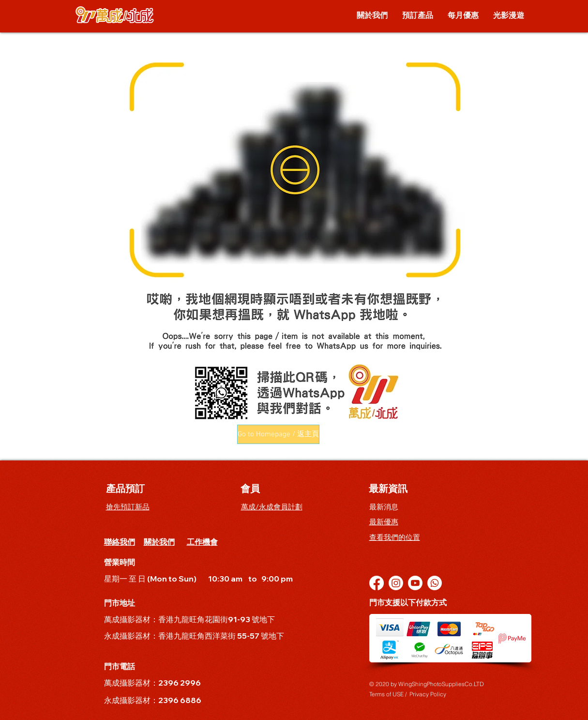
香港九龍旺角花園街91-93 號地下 (217, 619)
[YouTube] (415, 583)
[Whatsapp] (435, 583)
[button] (278, 434)
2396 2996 (180, 683)
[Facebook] (377, 583)
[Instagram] (396, 583)
